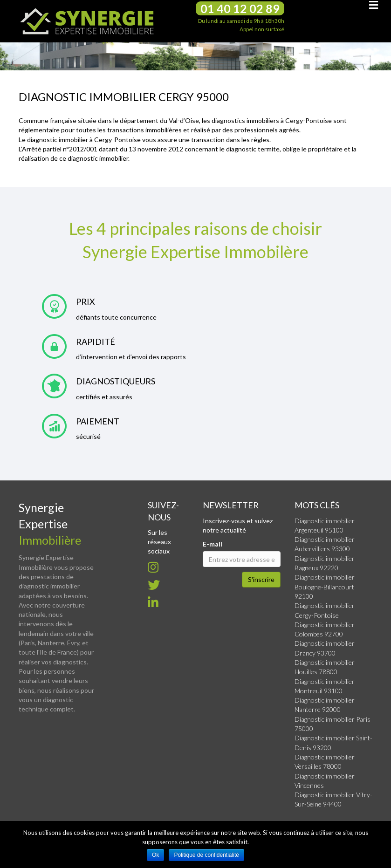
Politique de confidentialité (206, 855)
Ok (155, 855)
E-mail (213, 544)
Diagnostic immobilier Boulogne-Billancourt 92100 (325, 587)
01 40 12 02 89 (240, 8)
